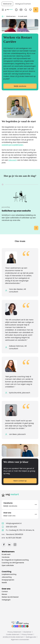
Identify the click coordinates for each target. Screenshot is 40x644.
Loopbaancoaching (9, 574)
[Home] (20, 495)
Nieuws (4, 594)
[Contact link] (21, 10)
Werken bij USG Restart (10, 597)
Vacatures (6, 557)
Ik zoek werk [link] (23, 16)
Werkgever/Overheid (23, 4)
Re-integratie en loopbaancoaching (15, 560)
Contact (5, 591)
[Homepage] (9, 10)
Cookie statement (13, 634)
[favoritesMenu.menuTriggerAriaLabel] (30, 10)
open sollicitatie (12, 218)
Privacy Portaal (27, 634)
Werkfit (4, 583)
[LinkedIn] (9, 545)
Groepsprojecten (8, 580)
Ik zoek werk (6, 554)
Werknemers (11, 16)
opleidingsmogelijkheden (12, 145)
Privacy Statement (14, 632)
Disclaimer (27, 632)
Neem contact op (20, 481)
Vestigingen (6, 600)
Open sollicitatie (8, 565)
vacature (6, 220)
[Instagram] (15, 545)
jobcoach (13, 160)
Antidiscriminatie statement (13, 637)
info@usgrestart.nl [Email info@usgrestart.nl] (14, 523)
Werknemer (7, 4)
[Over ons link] (16, 10)
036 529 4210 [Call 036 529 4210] (11, 527)
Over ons (6, 589)
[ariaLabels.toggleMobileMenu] (3, 10)
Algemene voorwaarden (20, 640)
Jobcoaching (7, 577)
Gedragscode (31, 637)
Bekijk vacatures (20, 86)
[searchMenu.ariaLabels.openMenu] (26, 10)
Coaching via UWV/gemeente (13, 563)
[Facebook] (4, 545)
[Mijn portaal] (36, 10)
